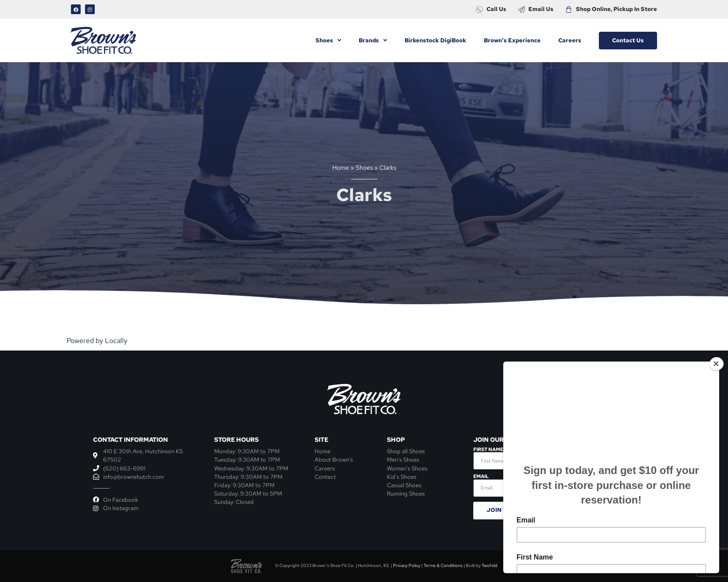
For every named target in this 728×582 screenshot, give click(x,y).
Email (481, 476)
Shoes (364, 168)
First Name (488, 450)
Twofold (490, 565)
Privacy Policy (407, 565)
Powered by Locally (97, 341)
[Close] (717, 364)
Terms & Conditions (443, 565)
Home (341, 168)
